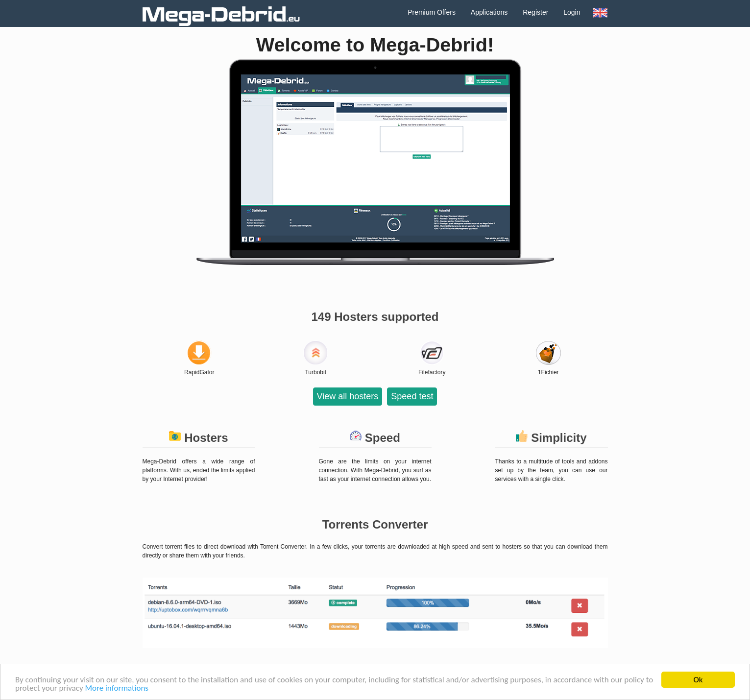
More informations (117, 689)
